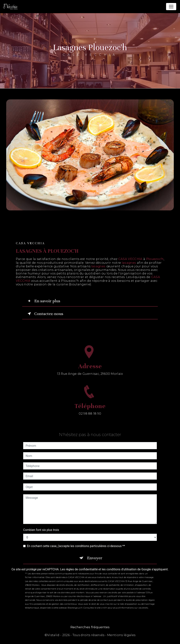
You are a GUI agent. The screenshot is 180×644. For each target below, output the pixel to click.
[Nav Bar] (171, 7)
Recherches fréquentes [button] (90, 627)
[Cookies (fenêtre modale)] (1, 642)
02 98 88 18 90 (90, 418)
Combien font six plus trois (41, 530)
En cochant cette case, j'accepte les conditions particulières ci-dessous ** (76, 546)
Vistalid (53, 635)
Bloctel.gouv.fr (75, 608)
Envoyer (95, 558)
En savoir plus (43, 301)
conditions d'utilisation (121, 569)
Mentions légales (121, 635)
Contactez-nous (45, 314)
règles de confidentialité (82, 569)
